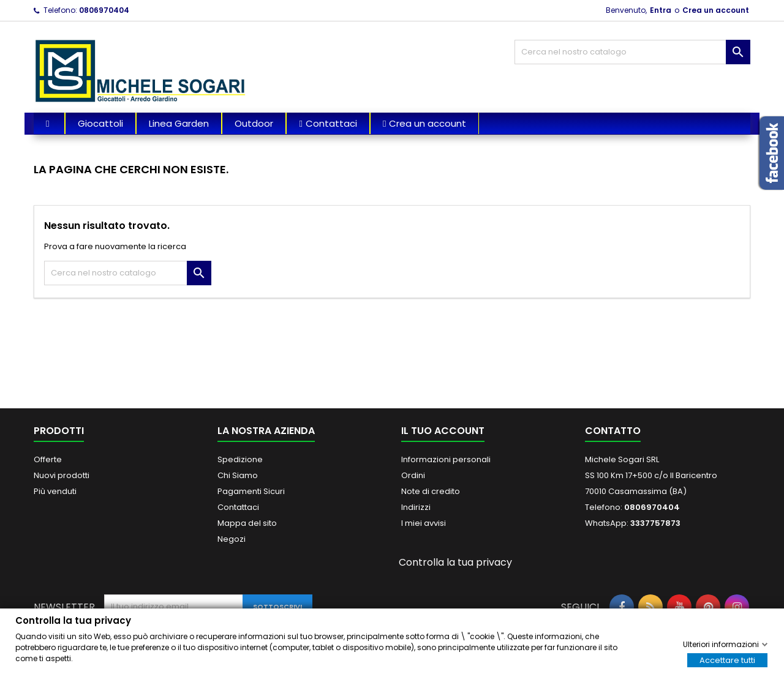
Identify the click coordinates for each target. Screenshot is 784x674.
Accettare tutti (727, 660)
